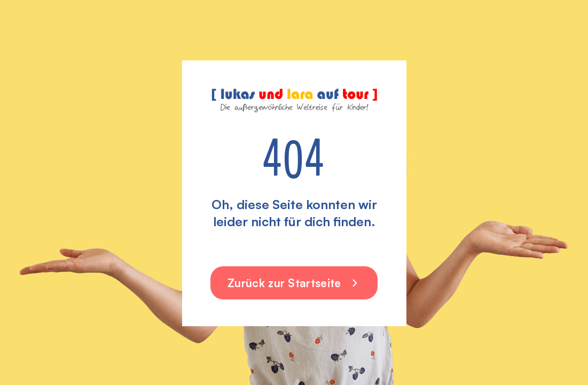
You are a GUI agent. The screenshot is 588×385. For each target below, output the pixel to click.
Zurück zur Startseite (294, 283)
